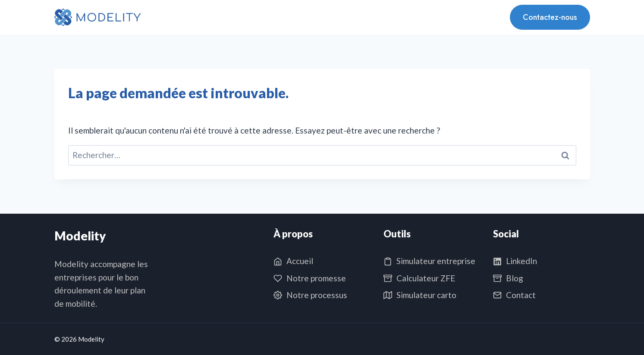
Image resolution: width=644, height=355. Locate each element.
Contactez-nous (550, 17)
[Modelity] (97, 17)
